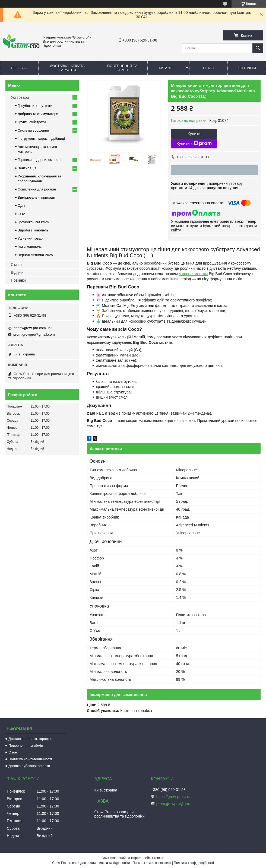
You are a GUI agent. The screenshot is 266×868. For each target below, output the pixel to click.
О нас (209, 68)
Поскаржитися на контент (152, 863)
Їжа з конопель (30, 247)
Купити (194, 134)
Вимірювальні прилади (36, 197)
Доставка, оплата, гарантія (68, 68)
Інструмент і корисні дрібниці (41, 139)
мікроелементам (193, 274)
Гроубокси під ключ (33, 222)
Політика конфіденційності (30, 759)
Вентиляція (27, 168)
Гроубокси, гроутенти (35, 106)
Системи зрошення (33, 130)
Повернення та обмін (122, 68)
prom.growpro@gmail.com (34, 334)
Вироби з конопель (33, 230)
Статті (16, 265)
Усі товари (20, 97)
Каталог (167, 68)
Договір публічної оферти (29, 766)
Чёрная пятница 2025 (35, 255)
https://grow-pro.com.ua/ (33, 328)
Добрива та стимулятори (38, 114)
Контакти (247, 68)
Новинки (18, 280)
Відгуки (17, 272)
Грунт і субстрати (32, 122)
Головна (19, 68)
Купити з (194, 144)
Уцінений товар (30, 238)
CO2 (21, 214)
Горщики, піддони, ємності (39, 160)
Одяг (22, 206)
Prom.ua (158, 858)
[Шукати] (258, 48)
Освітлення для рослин (37, 189)
